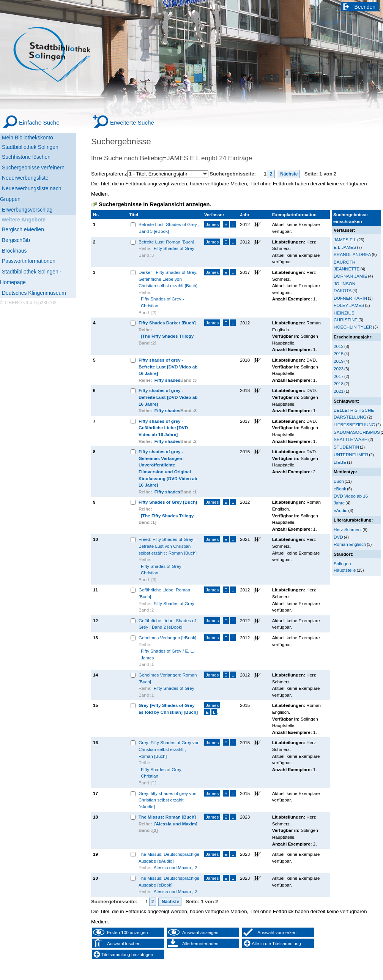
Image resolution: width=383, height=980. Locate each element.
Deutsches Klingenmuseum (34, 293)
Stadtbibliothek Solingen (30, 147)
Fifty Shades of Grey (174, 248)
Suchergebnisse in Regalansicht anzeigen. (155, 204)
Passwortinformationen (29, 261)
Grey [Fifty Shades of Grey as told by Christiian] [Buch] (168, 709)
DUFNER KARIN (350, 298)
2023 (339, 369)
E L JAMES (345, 247)
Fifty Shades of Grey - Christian (162, 302)
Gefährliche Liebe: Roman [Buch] (164, 593)
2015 (339, 353)
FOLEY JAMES (349, 305)
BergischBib (16, 240)
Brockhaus (14, 251)
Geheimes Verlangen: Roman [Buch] (168, 678)
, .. (213, 709)
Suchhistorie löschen (26, 157)
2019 (339, 361)
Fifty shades (167, 380)
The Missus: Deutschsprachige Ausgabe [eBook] (169, 881)
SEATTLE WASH (351, 439)
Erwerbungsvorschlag (27, 210)
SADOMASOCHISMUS (357, 432)
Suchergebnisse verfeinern (33, 168)
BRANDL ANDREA (352, 254)
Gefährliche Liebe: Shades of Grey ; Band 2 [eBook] (167, 624)
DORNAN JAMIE (351, 276)
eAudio (341, 510)
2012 (339, 346)
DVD (338, 537)
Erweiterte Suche (132, 122)
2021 (339, 391)
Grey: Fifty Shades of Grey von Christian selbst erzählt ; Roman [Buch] (169, 749)
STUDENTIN (346, 447)
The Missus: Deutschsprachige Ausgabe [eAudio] (169, 857)
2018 (339, 383)
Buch (339, 481)
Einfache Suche (39, 122)
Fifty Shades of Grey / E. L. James (168, 654)
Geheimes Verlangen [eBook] (167, 638)
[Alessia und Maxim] (176, 824)
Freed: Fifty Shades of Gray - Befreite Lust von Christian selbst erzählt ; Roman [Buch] (168, 546)
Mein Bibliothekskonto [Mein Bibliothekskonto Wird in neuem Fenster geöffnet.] (28, 138)
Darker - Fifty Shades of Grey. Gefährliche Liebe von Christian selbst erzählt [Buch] (168, 279)
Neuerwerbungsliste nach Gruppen (31, 194)
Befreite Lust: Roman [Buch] (166, 242)
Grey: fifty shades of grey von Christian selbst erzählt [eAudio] (167, 800)
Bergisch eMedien (23, 229)
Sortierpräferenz (109, 174)
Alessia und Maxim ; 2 (176, 867)
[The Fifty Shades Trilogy (167, 336)
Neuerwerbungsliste (25, 178)
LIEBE (340, 462)
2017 (339, 376)
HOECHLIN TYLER (353, 327)
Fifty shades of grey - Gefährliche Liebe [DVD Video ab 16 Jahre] (163, 428)
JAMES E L (345, 239)
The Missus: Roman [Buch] (167, 817)
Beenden (365, 7)
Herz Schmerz (348, 529)
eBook (340, 489)
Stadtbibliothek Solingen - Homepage (31, 277)
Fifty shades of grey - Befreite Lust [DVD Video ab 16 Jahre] (168, 367)
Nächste (288, 174)
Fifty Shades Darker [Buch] (167, 323)
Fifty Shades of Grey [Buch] (168, 502)
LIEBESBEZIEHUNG (354, 424)
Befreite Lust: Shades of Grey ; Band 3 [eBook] (169, 228)
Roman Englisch (350, 544)
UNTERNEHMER (351, 454)
